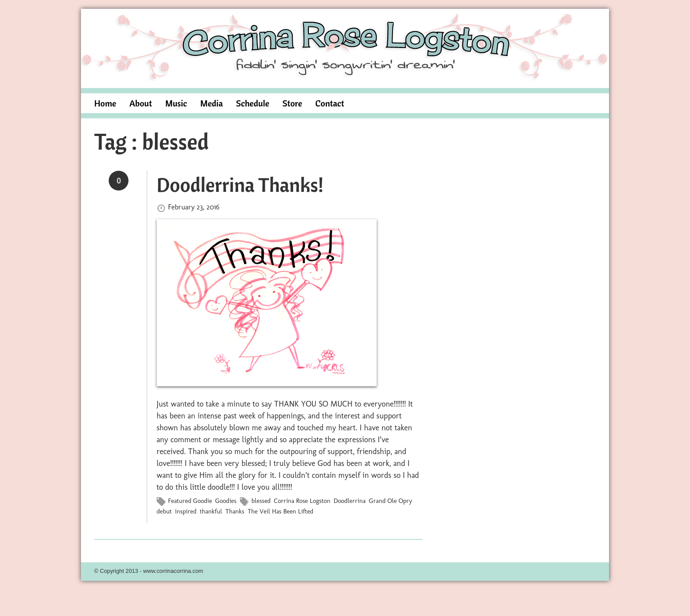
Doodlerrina (350, 501)
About (141, 103)
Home (105, 103)
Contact (330, 103)
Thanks (235, 511)
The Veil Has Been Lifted (280, 511)
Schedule (253, 103)
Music (176, 103)
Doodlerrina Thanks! (240, 184)
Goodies (226, 501)
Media (211, 103)
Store (292, 103)
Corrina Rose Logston (302, 501)
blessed (261, 501)
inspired (186, 511)
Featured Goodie (190, 501)
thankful (211, 511)
